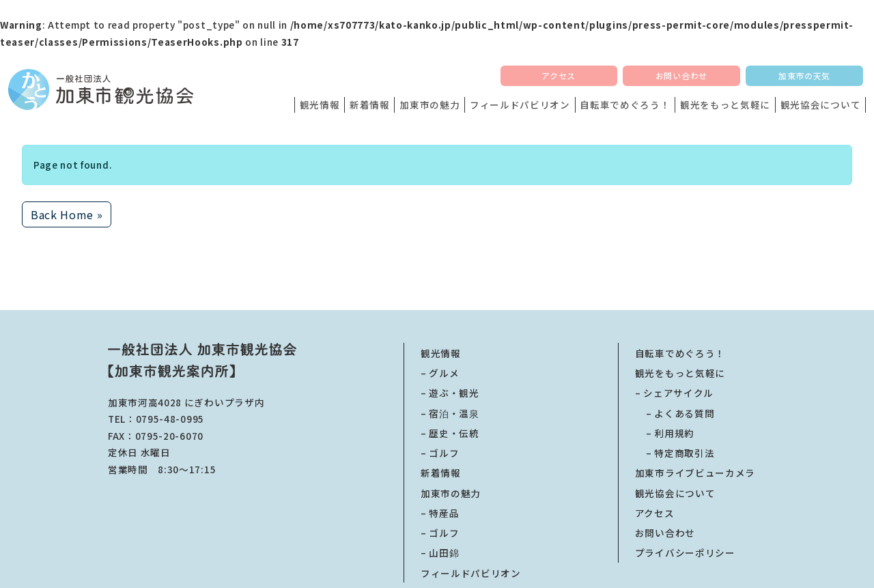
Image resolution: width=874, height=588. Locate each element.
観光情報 (320, 104)
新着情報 (370, 104)
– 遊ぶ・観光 (450, 393)
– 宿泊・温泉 (450, 413)
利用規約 (665, 433)
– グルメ (440, 373)
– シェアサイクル (674, 393)
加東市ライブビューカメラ (695, 473)
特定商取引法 (675, 453)
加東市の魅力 (429, 104)
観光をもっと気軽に (725, 104)
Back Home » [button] (67, 214)
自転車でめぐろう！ (625, 104)
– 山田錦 (440, 552)
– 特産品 (440, 513)
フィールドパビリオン (520, 104)
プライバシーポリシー (685, 552)
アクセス (559, 75)
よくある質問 (675, 413)
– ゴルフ (440, 453)
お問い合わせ (681, 75)
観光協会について (820, 104)
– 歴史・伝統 (450, 433)
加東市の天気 (804, 75)
